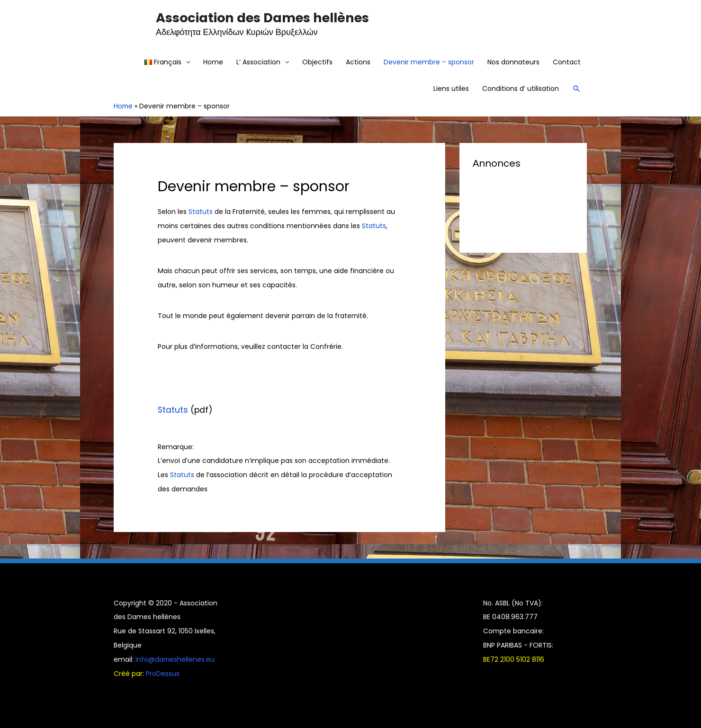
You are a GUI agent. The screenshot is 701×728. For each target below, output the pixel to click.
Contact (567, 62)
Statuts (201, 212)
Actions (358, 62)
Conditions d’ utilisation (521, 89)
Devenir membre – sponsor (429, 62)
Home (213, 62)
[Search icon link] (576, 89)
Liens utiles (451, 89)
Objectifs (317, 62)
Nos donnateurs (513, 62)
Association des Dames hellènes (262, 18)
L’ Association (258, 62)
